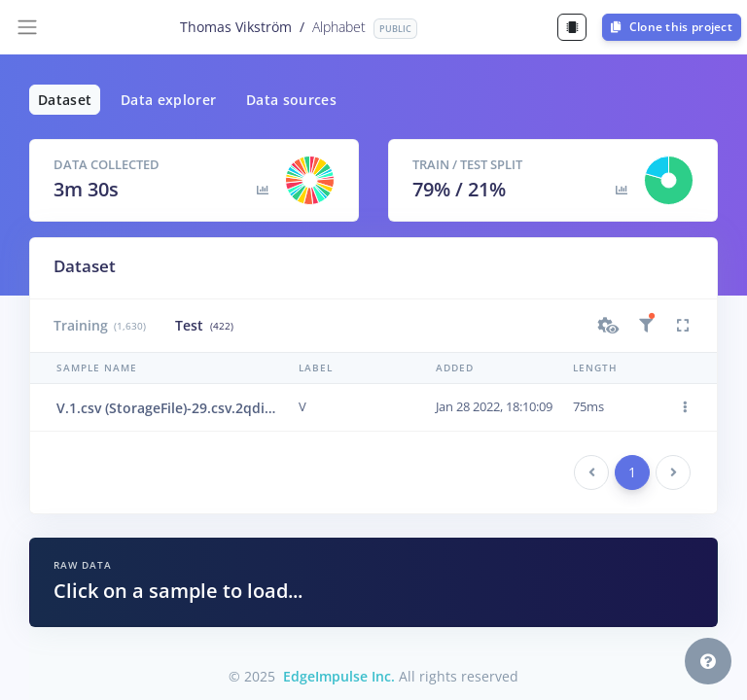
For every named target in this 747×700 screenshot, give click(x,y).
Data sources (291, 100)
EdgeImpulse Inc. (339, 676)
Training (100, 325)
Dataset (65, 100)
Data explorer (169, 100)
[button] (609, 326)
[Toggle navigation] (27, 27)
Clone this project (672, 27)
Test (204, 325)
